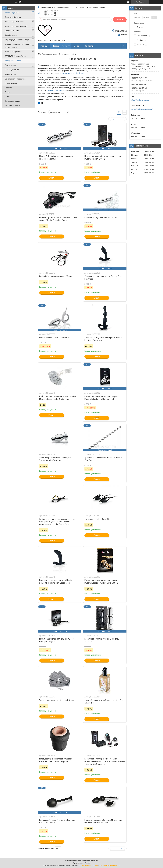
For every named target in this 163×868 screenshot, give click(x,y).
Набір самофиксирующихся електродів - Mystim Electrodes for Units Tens (58, 398)
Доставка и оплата (13, 101)
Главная (44, 46)
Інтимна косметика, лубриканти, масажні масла (18, 46)
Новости (8, 88)
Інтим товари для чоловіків (16, 26)
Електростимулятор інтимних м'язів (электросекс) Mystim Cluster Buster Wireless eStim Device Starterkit (105, 761)
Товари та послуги (49, 54)
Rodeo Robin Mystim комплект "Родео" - (57, 276)
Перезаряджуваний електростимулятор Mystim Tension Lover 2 (103, 157)
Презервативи (11, 83)
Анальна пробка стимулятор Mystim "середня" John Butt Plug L (55, 459)
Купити (52, 178)
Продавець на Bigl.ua (82, 863)
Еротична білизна (12, 31)
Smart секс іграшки (13, 17)
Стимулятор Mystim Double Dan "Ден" (101, 218)
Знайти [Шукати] (120, 20)
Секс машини (10, 65)
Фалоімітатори (11, 35)
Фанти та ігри (10, 74)
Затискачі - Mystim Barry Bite (97, 519)
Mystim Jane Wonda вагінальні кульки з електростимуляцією (56, 640)
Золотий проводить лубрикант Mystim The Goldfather (104, 701)
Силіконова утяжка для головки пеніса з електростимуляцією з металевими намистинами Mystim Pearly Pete (57, 522)
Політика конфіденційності (109, 865)
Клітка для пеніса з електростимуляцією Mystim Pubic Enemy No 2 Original (103, 398)
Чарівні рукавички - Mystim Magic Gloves (57, 700)
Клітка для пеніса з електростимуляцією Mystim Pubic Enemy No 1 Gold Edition (103, 582)
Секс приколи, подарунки (15, 79)
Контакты (89, 46)
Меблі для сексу (12, 70)
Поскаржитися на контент (88, 865)
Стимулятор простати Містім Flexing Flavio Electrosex (104, 278)
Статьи (7, 92)
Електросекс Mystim (57, 90)
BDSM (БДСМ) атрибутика (16, 56)
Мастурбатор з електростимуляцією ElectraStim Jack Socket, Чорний (56, 760)
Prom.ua (94, 860)
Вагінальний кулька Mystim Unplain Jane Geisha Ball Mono (57, 821)
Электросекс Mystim (13, 61)
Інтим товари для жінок (15, 22)
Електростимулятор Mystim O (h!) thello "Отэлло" (102, 640)
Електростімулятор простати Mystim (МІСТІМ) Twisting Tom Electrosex (56, 582)
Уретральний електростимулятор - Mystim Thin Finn (103, 459)
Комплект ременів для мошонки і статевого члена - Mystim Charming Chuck (59, 219)
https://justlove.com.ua (140, 100)
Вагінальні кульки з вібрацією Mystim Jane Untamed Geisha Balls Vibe (103, 821)
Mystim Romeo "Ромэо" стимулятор (55, 338)
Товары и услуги (12, 13)
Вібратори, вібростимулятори (17, 40)
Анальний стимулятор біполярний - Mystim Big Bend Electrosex (103, 339)
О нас (7, 97)
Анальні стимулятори (13, 52)
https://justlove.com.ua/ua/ (142, 109)
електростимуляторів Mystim (72, 73)
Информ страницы (13, 105)
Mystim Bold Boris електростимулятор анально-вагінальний (56, 157)
